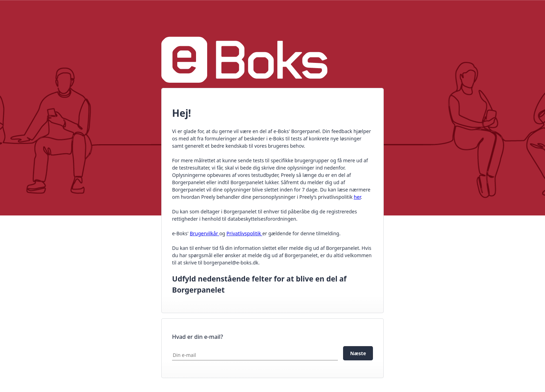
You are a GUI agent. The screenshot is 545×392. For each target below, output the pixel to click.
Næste (358, 353)
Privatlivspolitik (245, 233)
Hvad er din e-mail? (198, 337)
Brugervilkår (205, 233)
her (357, 197)
